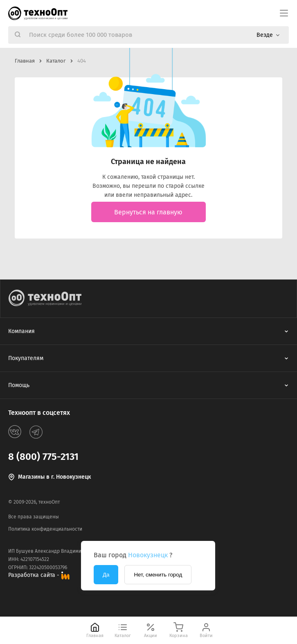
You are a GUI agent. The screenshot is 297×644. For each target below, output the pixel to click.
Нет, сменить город (158, 575)
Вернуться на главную (148, 212)
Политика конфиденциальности (45, 529)
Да (106, 575)
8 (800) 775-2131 (43, 457)
